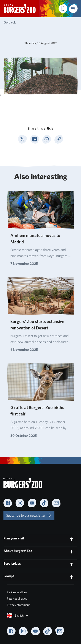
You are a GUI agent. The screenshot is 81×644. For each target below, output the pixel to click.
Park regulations (17, 592)
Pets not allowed (17, 599)
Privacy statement (18, 605)
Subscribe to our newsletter (29, 515)
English (18, 616)
